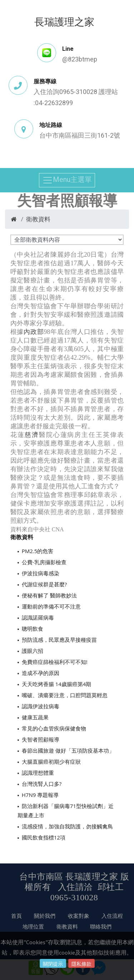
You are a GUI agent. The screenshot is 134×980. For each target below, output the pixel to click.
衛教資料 (38, 219)
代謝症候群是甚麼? (44, 584)
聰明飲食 (33, 629)
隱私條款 (81, 964)
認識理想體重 (38, 773)
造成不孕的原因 (41, 673)
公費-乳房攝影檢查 (44, 562)
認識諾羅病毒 (38, 617)
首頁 (16, 916)
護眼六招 (33, 651)
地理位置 (33, 926)
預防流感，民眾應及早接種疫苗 (59, 640)
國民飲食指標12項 (44, 837)
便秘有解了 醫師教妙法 (49, 595)
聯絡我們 (101, 926)
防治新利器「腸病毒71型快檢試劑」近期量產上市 (66, 811)
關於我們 (45, 916)
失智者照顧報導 (41, 739)
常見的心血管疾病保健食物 (54, 728)
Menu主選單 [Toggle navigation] (67, 180)
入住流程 (112, 916)
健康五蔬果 (35, 717)
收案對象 (79, 916)
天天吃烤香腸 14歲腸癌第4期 (57, 684)
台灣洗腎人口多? (42, 784)
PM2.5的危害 (38, 551)
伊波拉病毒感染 (41, 573)
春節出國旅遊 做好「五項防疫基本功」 (68, 750)
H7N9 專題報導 (40, 795)
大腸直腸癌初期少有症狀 (51, 762)
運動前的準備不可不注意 (51, 606)
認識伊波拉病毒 (41, 706)
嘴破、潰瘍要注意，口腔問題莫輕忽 (65, 695)
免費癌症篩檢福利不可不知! (55, 662)
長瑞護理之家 (64, 21)
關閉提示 (53, 964)
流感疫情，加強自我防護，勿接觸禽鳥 (67, 826)
